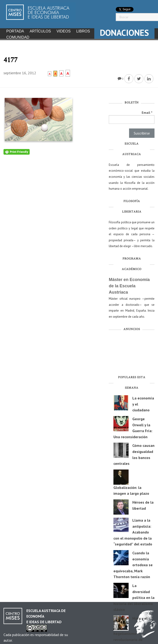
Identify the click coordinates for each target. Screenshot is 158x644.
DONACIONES (124, 33)
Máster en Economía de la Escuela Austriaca (129, 285)
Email (147, 111)
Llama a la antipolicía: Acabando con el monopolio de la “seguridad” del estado (133, 531)
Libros (83, 31)
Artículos (40, 31)
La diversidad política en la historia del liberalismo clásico (134, 596)
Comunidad (18, 37)
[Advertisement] (132, 353)
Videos (63, 31)
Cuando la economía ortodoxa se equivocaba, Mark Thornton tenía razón (133, 563)
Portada (15, 31)
